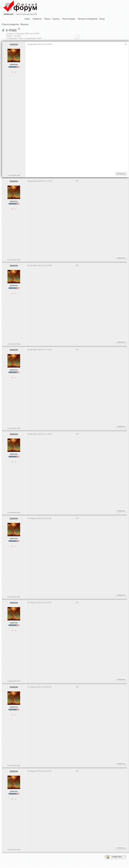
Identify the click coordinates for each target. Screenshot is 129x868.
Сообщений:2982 (14, 175)
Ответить (121, 174)
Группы (56, 19)
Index (27, 19)
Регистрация (69, 19)
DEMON (14, 45)
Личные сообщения (88, 19)
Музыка (24, 24)
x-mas (11, 30)
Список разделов (10, 24)
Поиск (47, 19)
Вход (102, 19)
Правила (37, 19)
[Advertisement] (78, 142)
